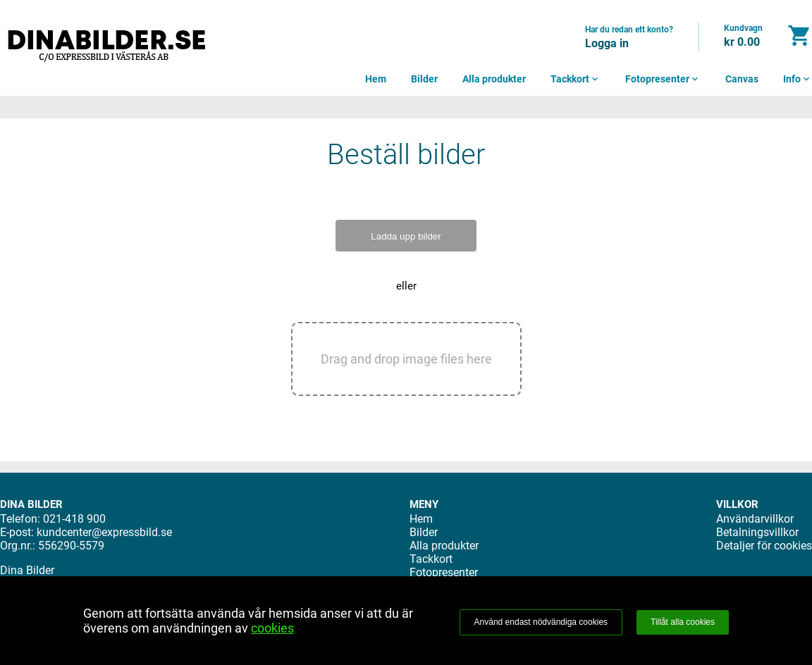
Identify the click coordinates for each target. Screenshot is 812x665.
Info (798, 79)
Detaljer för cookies (764, 546)
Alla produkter (494, 79)
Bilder (424, 79)
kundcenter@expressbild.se (104, 532)
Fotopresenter (663, 79)
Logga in (607, 43)
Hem (376, 79)
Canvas (742, 79)
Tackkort (576, 79)
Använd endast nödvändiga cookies (541, 622)
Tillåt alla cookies (683, 622)
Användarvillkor (755, 519)
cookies (272, 628)
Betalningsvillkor (757, 532)
